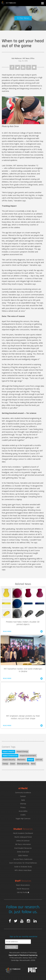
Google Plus (29, 67)
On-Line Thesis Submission (23, 859)
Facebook (12, 67)
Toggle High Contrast (23, 819)
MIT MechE (9, 3)
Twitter (18, 67)
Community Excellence (23, 793)
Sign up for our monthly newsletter (24, 937)
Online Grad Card (23, 852)
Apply (23, 800)
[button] (43, 3)
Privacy (23, 808)
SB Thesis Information (23, 844)
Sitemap (23, 804)
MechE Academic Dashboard (23, 833)
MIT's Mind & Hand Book (23, 870)
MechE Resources (23, 889)
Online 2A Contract (23, 841)
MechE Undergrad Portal (23, 837)
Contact (23, 796)
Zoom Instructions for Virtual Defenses (23, 863)
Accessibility (23, 811)
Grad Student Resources (23, 848)
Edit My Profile (23, 892)
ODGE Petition (23, 856)
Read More (23, 631)
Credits (23, 815)
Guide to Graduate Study (23, 867)
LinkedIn (23, 67)
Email (34, 67)
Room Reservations (23, 885)
